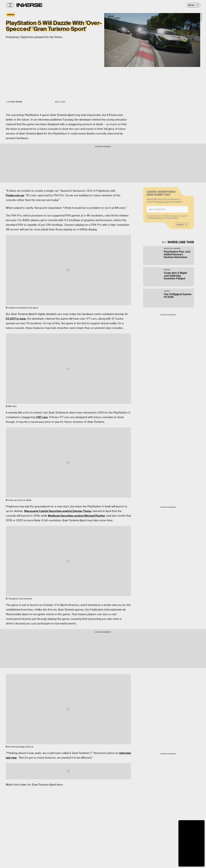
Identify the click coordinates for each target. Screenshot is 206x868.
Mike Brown (17, 102)
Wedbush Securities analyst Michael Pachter (77, 516)
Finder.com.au (15, 195)
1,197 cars (42, 417)
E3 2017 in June (16, 319)
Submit (180, 226)
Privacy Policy (173, 219)
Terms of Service (156, 219)
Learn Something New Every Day (161, 194)
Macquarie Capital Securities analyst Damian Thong (58, 511)
